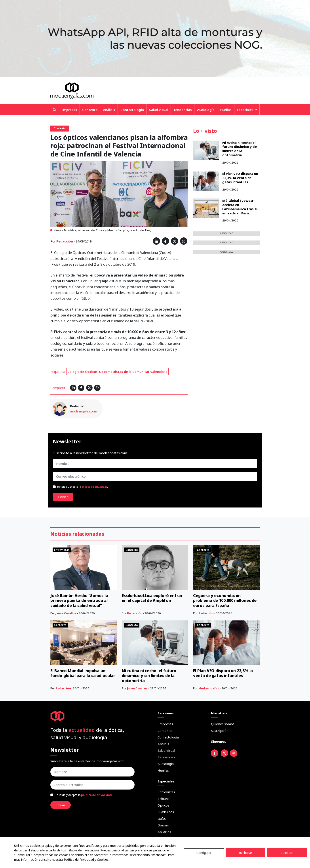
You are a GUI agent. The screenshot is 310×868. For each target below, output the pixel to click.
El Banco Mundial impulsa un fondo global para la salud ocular (83, 673)
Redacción (65, 241)
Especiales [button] (246, 110)
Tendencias (183, 110)
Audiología (206, 110)
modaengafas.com (84, 411)
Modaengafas (209, 688)
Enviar (63, 497)
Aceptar (287, 853)
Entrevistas (166, 792)
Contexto (90, 110)
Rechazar (245, 853)
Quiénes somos (223, 724)
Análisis (109, 110)
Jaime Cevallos (66, 613)
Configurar (204, 853)
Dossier (163, 825)
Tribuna (164, 799)
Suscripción (220, 731)
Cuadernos (166, 812)
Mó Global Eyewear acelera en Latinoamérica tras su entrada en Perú (240, 207)
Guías (162, 818)
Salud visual (159, 110)
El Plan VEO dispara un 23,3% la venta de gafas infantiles (240, 178)
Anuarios (164, 832)
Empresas (69, 110)
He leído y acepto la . (83, 487)
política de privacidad (95, 487)
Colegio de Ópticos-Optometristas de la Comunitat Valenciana (117, 372)
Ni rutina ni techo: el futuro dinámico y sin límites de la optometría (240, 149)
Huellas (226, 110)
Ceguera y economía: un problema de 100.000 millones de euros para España (225, 600)
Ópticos (163, 805)
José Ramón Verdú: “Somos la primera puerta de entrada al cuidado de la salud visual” (79, 600)
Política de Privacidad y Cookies (86, 859)
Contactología (132, 110)
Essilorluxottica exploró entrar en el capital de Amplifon (152, 598)
